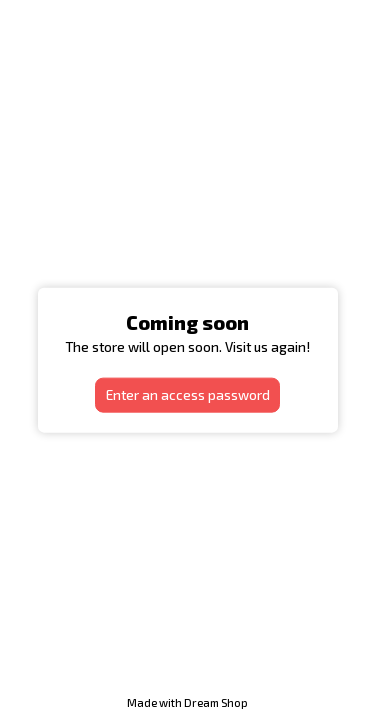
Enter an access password (188, 395)
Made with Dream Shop (187, 702)
